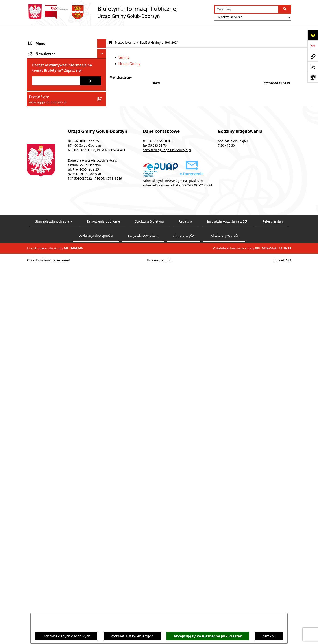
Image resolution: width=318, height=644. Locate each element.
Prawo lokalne (125, 30)
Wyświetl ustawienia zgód (132, 636)
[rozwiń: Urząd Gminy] (103, 58)
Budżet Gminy (150, 30)
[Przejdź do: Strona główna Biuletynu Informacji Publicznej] (110, 31)
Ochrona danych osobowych (66, 636)
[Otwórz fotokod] (313, 77)
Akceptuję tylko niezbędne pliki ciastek (208, 636)
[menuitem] (67, 101)
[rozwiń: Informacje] (103, 473)
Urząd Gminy (129, 52)
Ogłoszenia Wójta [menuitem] (43, 67)
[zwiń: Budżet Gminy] (103, 195)
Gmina (124, 45)
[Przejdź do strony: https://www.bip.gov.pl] (313, 46)
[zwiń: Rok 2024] (103, 206)
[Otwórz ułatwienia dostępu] (313, 35)
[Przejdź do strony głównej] (102, 12)
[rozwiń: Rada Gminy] (103, 49)
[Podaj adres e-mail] (56, 519)
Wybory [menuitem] (35, 481)
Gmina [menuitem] (34, 40)
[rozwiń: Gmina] (103, 40)
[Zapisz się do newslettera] (91, 519)
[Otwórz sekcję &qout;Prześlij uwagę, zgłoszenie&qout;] (313, 67)
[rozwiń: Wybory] (103, 481)
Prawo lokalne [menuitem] (41, 90)
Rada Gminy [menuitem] (39, 49)
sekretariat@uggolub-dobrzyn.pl (167, 588)
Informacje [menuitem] (38, 473)
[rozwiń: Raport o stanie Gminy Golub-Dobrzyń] (103, 411)
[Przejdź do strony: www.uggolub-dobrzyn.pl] (313, 56)
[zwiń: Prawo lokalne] (103, 90)
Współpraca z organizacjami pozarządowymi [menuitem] (52, 78)
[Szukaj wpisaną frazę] (285, 9)
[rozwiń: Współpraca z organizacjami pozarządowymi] (103, 76)
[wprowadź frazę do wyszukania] (247, 9)
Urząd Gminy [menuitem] (40, 58)
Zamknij (269, 636)
